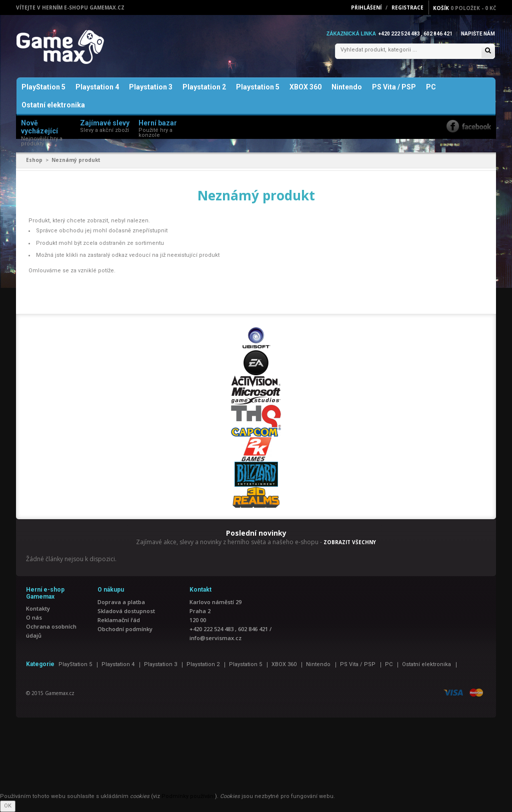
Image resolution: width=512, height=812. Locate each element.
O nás (34, 617)
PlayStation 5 (43, 87)
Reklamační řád (119, 620)
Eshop (34, 160)
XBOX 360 (305, 87)
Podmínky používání (188, 796)
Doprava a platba (121, 602)
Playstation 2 (204, 87)
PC (431, 87)
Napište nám (478, 34)
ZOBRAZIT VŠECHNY (350, 542)
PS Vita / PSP (394, 87)
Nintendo (347, 87)
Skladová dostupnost (126, 611)
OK (8, 806)
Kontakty (38, 608)
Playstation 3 (151, 87)
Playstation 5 (258, 87)
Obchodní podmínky (125, 629)
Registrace (407, 7)
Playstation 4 (97, 87)
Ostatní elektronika (53, 105)
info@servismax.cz (215, 638)
